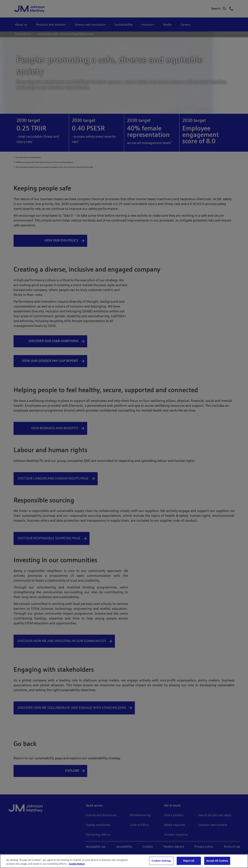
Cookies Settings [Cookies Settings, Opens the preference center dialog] (161, 861)
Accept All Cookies (217, 861)
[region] (124, 861)
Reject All (189, 861)
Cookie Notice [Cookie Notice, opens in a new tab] (77, 864)
